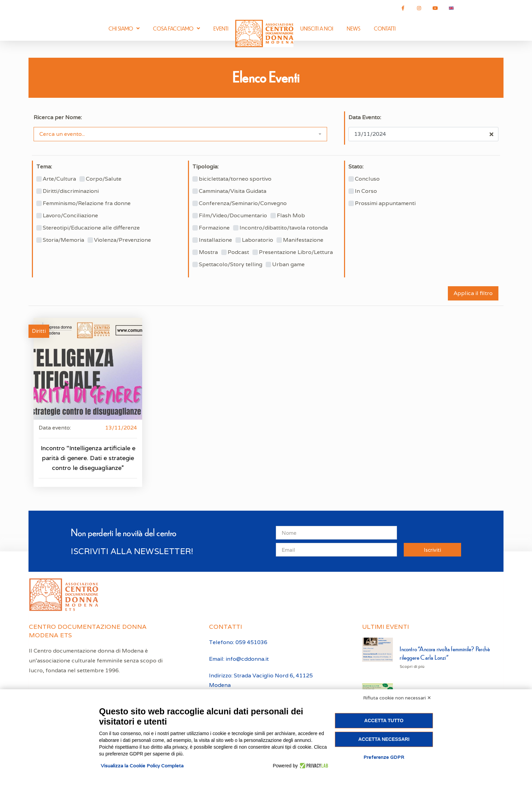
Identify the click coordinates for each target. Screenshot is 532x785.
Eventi (221, 28)
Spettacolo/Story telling (231, 264)
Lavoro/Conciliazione (70, 216)
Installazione (215, 240)
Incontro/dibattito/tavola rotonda (284, 228)
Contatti (385, 28)
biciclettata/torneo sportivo (235, 179)
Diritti (39, 331)
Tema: (44, 167)
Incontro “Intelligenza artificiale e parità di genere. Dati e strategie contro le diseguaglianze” (88, 458)
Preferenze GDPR (384, 757)
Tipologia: (205, 167)
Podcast (238, 252)
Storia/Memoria (63, 240)
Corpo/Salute (104, 179)
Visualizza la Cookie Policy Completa (142, 766)
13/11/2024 (121, 428)
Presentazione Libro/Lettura (296, 252)
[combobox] (180, 134)
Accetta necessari (384, 739)
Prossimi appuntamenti (385, 203)
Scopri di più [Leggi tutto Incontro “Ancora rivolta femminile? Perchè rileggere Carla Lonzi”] (412, 666)
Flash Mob (291, 216)
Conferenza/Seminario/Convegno (243, 203)
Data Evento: (365, 117)
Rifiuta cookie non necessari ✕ (397, 698)
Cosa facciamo (176, 28)
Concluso (367, 179)
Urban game (288, 264)
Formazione (214, 228)
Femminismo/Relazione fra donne (87, 203)
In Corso (366, 191)
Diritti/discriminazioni (71, 191)
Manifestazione (303, 240)
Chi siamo (124, 28)
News (354, 28)
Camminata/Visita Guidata (233, 191)
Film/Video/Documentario (233, 216)
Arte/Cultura (59, 179)
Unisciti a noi (317, 28)
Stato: (356, 167)
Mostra (208, 252)
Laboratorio (258, 240)
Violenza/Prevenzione (122, 240)
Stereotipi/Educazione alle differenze (91, 228)
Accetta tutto (384, 720)
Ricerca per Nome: (58, 117)
